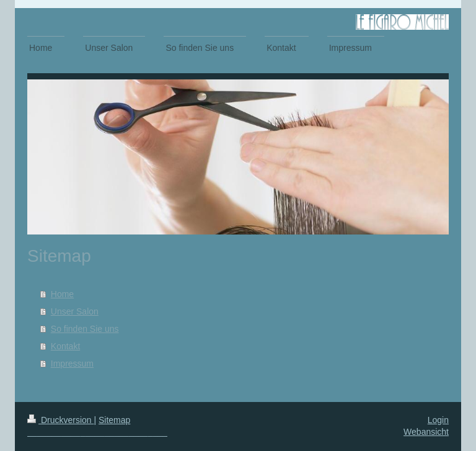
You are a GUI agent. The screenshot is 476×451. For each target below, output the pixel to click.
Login (438, 420)
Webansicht (426, 432)
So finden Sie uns (85, 329)
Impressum (72, 364)
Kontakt (65, 346)
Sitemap (114, 420)
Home (62, 294)
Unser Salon (75, 311)
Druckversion (60, 420)
